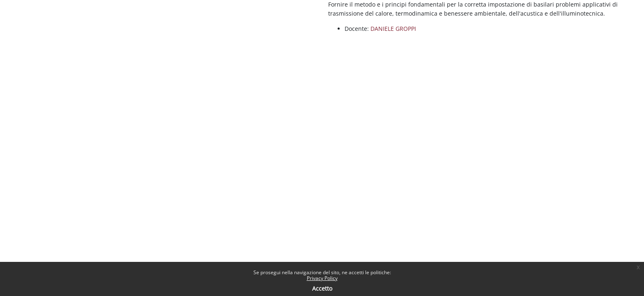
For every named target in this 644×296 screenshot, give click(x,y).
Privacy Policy (322, 278)
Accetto (322, 288)
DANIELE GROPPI (393, 29)
